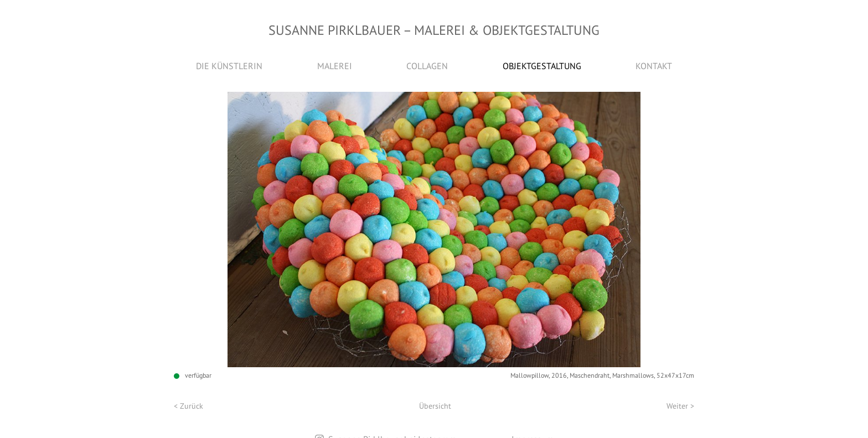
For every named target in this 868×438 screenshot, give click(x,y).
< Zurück (188, 406)
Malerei (335, 66)
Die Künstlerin (229, 66)
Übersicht (435, 406)
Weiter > (680, 406)
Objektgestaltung (542, 66)
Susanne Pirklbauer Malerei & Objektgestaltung (434, 30)
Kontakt (654, 66)
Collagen (427, 66)
